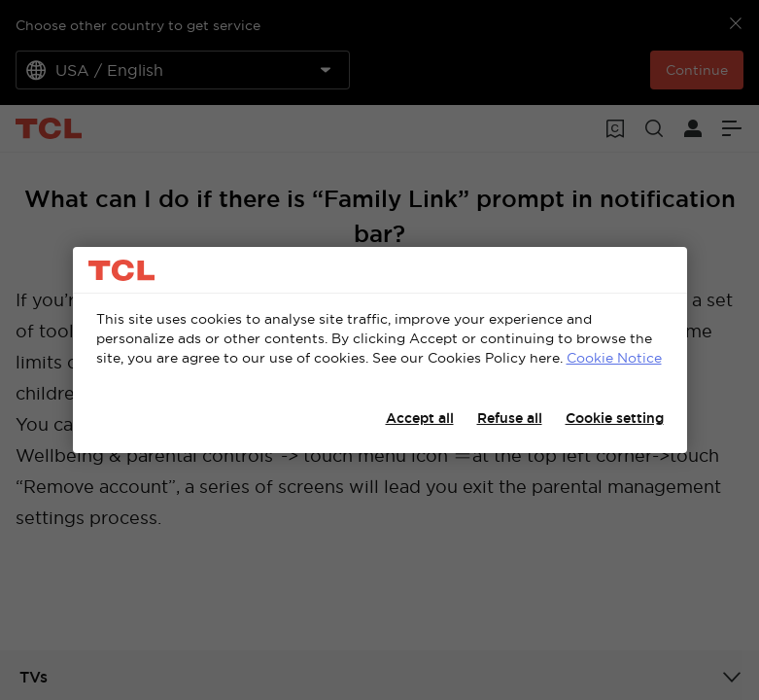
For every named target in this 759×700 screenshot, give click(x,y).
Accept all (420, 418)
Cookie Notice (614, 358)
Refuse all (510, 418)
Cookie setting (615, 418)
